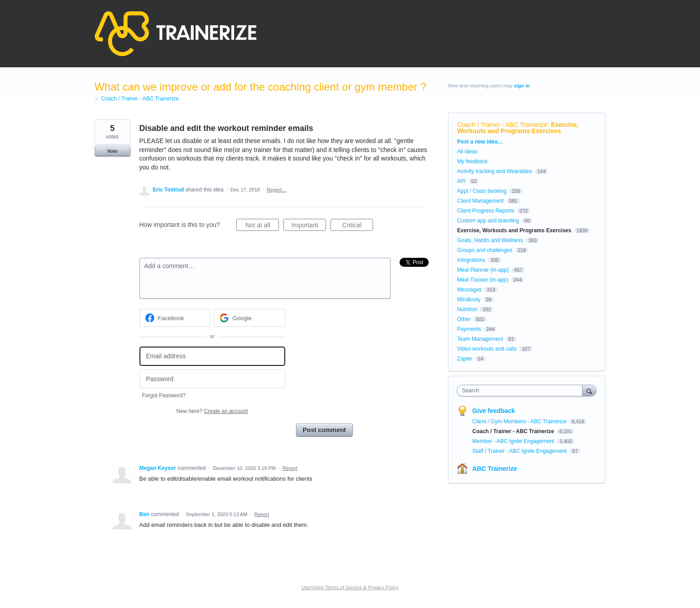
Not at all (262, 226)
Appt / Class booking (482, 191)
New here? (212, 411)
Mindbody (469, 300)
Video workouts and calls (487, 349)
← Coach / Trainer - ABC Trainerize (137, 99)
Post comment (324, 430)
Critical (358, 226)
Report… (277, 190)
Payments (469, 329)
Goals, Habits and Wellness (490, 240)
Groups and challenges (485, 250)
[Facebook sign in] (175, 318)
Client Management (480, 201)
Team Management (480, 339)
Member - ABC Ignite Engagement (514, 441)
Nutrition (467, 309)
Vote (112, 151)
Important (309, 226)
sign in (522, 86)
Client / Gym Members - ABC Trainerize (520, 421)
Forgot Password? (164, 395)
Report (290, 468)
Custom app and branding (488, 221)
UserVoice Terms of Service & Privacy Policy (350, 587)
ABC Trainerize (495, 469)
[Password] (212, 379)
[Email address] (212, 356)
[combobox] (522, 391)
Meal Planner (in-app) (483, 270)
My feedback (472, 161)
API (461, 181)
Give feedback (493, 411)
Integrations (471, 260)
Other (464, 319)
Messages (469, 290)
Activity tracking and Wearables (494, 171)
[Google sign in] (250, 318)
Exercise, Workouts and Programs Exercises (518, 128)
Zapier (465, 359)
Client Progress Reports (485, 211)
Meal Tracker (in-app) (483, 280)
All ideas (467, 152)
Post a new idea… (480, 142)
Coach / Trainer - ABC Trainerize (502, 125)
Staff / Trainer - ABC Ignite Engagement (520, 451)
